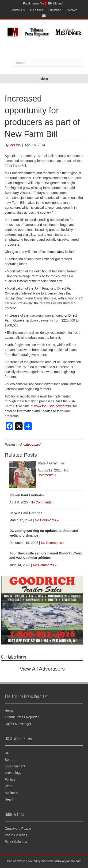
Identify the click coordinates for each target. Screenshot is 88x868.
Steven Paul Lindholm (27, 495)
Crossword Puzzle (18, 829)
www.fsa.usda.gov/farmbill (53, 406)
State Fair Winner (51, 463)
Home (9, 711)
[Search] (48, 63)
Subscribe (55, 10)
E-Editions (36, 10)
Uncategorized (30, 444)
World (9, 786)
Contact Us (18, 10)
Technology (13, 773)
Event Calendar (16, 842)
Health (9, 799)
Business (11, 793)
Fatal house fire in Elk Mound (43, 3)
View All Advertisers (42, 669)
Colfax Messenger (18, 724)
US (7, 753)
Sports (9, 760)
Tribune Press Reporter (22, 717)
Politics (10, 779)
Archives (72, 10)
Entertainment (15, 766)
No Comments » (42, 502)
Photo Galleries (16, 835)
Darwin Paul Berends (26, 513)
